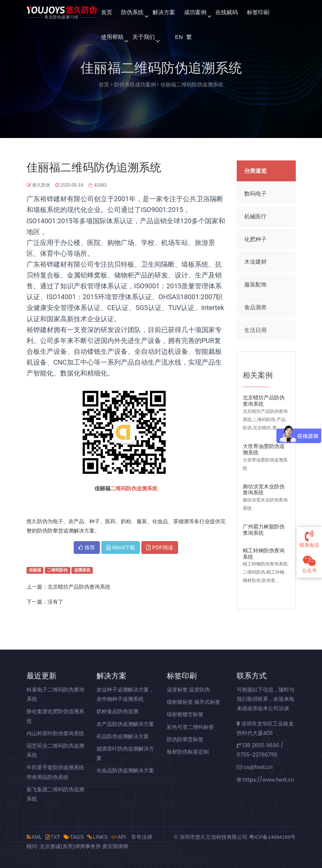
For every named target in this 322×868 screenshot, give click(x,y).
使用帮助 (112, 37)
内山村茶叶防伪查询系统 (55, 733)
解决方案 (164, 12)
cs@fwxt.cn (255, 767)
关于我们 (144, 37)
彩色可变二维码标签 (190, 727)
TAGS (74, 837)
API (119, 837)
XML (34, 837)
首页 (107, 12)
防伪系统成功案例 (135, 85)
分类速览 (255, 171)
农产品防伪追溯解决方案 (125, 724)
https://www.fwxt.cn (266, 780)
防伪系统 (132, 12)
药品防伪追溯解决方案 (123, 736)
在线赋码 (227, 12)
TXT (53, 837)
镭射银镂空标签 (185, 714)
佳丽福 (35, 570)
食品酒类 (255, 305)
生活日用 (255, 328)
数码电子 (255, 193)
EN (178, 37)
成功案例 (195, 12)
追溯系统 (147, 488)
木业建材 (255, 260)
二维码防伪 (123, 488)
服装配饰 (255, 283)
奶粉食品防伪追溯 (117, 711)
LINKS (97, 837)
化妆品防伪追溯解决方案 (125, 770)
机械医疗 (255, 216)
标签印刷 (258, 12)
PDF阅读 (160, 548)
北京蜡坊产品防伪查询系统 (79, 587)
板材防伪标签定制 (188, 752)
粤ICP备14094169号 (272, 837)
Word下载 (121, 548)
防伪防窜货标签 (185, 739)
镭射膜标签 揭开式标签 (194, 702)
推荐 (87, 548)
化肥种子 (255, 238)
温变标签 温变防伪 (188, 690)
